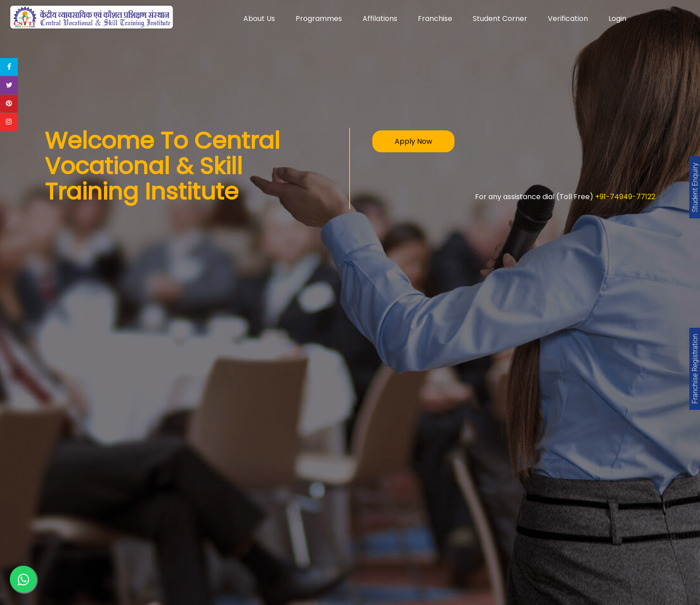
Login (617, 19)
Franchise (435, 19)
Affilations (380, 19)
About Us (259, 19)
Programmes (319, 19)
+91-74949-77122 (625, 197)
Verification (568, 19)
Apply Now (413, 141)
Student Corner (500, 19)
